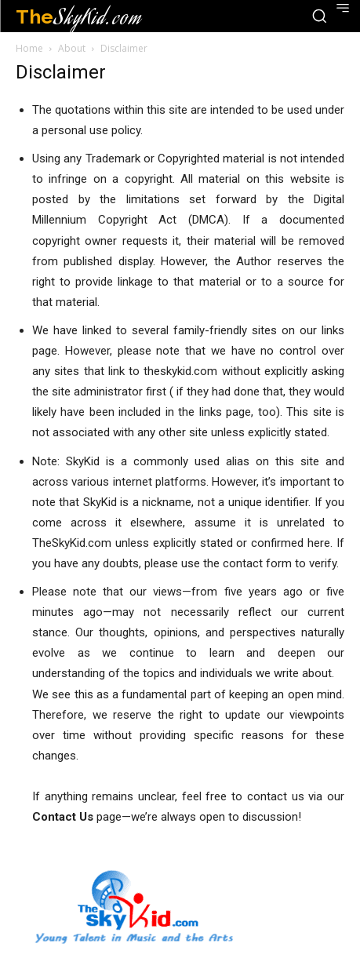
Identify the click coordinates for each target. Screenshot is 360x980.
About (72, 48)
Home (29, 48)
